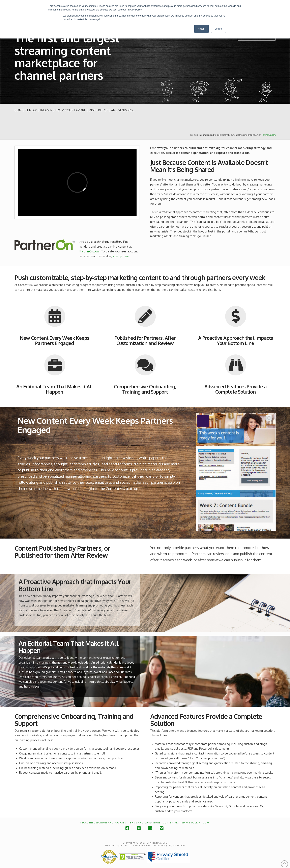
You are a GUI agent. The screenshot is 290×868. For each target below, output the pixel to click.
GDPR (206, 823)
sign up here (121, 256)
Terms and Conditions (145, 823)
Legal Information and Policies (103, 823)
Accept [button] (201, 29)
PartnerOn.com (269, 135)
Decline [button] (219, 29)
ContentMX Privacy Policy (182, 823)
